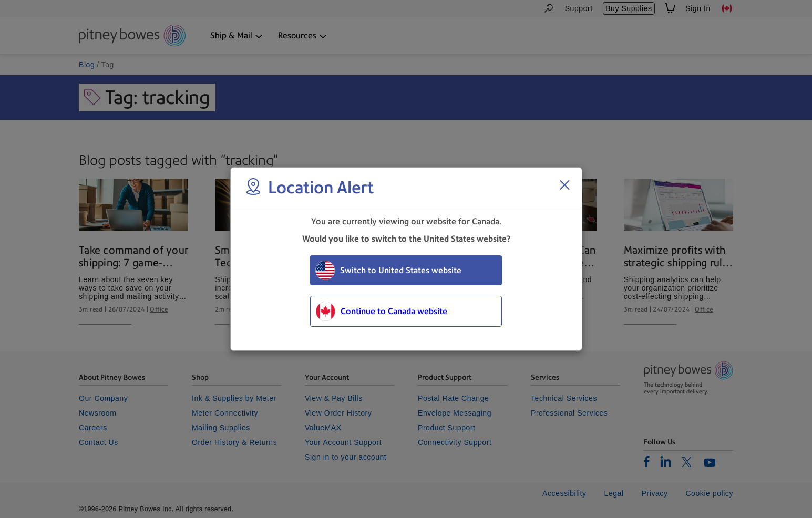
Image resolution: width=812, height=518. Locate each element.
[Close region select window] (564, 185)
